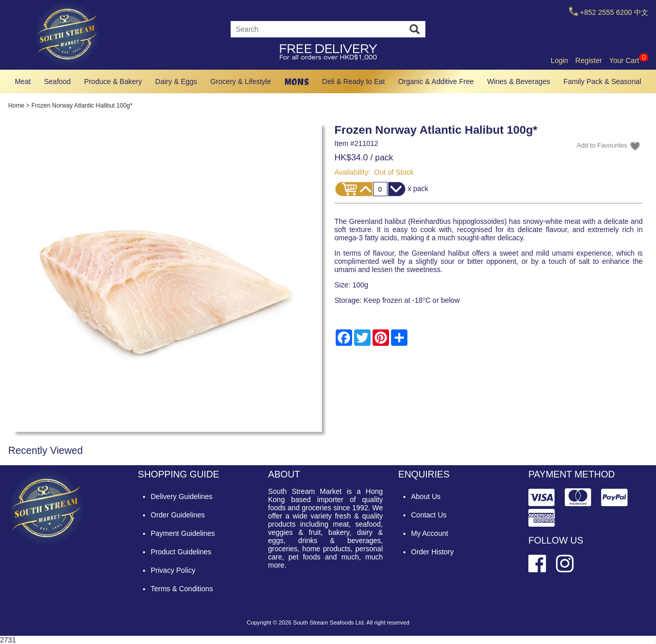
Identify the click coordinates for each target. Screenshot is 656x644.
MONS (297, 82)
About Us (426, 496)
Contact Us (429, 515)
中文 (641, 12)
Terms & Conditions (182, 589)
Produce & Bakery (113, 81)
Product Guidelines (181, 552)
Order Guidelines (178, 515)
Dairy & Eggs (176, 81)
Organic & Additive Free (436, 81)
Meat (23, 81)
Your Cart (629, 60)
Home (16, 106)
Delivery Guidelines (182, 496)
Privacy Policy (173, 570)
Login (559, 60)
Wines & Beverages (518, 81)
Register (589, 60)
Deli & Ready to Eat (354, 81)
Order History (432, 552)
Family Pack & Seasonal (602, 81)
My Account (429, 533)
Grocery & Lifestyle (240, 81)
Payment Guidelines (183, 533)
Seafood (57, 81)
